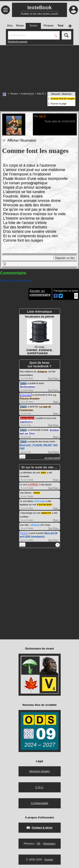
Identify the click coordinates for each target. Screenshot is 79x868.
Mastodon (49, 843)
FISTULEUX (44, 504)
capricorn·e (26, 422)
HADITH (46, 512)
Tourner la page (58, 104)
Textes (14, 94)
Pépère (24, 532)
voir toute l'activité (52, 458)
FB (38, 843)
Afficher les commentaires (16, 280)
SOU (44, 472)
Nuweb (49, 859)
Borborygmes (28, 387)
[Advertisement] (39, 66)
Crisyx (23, 383)
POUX (37, 492)
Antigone (42, 371)
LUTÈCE (33, 484)
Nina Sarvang (27, 418)
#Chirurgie (39, 501)
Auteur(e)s (27, 94)
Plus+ (56, 378)
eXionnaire (26, 395)
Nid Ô (41, 94)
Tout (50, 378)
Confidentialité (39, 802)
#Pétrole (35, 524)
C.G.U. (40, 786)
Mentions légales (40, 770)
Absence (67, 94)
